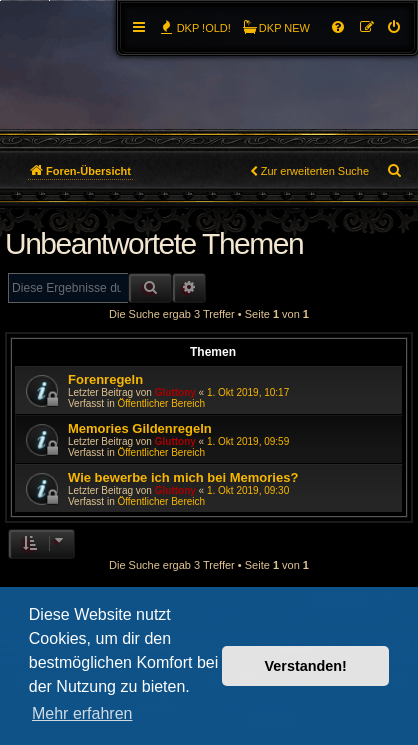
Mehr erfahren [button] (82, 713)
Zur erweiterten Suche (315, 171)
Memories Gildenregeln (140, 428)
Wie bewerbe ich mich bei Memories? (183, 477)
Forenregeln (105, 379)
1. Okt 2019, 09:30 (248, 490)
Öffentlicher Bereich (161, 403)
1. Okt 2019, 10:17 (248, 392)
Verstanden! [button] (306, 666)
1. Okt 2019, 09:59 (248, 441)
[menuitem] (395, 28)
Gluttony (175, 392)
